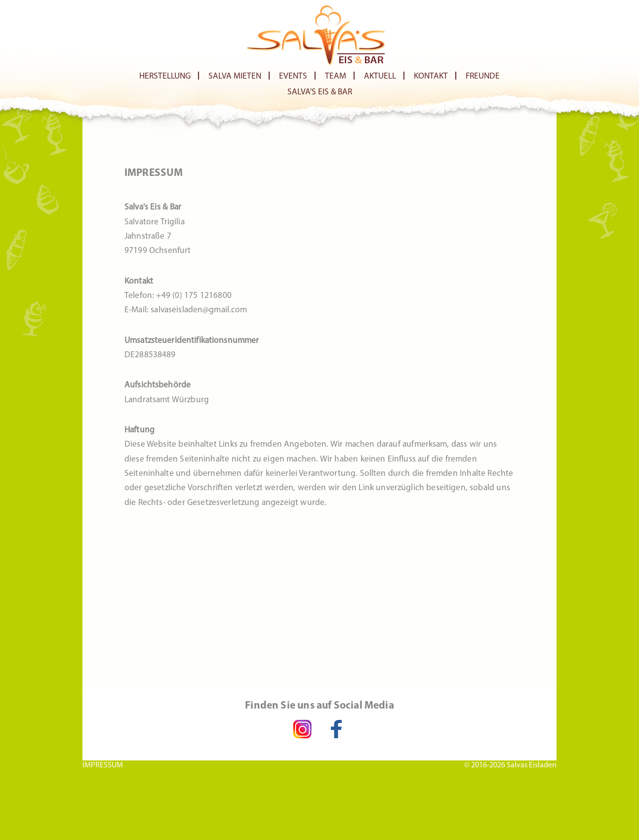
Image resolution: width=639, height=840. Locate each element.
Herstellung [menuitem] (165, 76)
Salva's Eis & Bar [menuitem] (320, 92)
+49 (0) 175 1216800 (194, 296)
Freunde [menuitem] (483, 76)
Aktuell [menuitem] (380, 76)
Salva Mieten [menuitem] (235, 76)
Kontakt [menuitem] (431, 76)
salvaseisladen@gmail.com (199, 310)
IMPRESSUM (103, 765)
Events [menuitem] (293, 76)
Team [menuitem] (336, 76)
